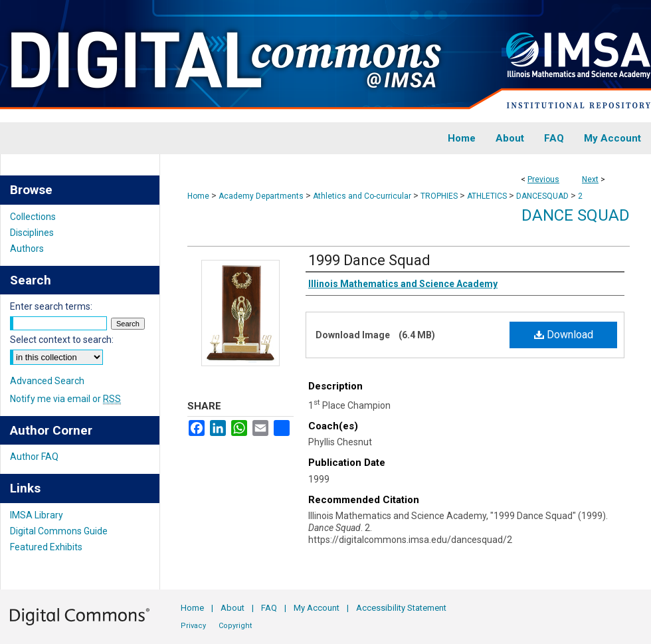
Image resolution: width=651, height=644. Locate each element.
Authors (27, 249)
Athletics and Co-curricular (362, 196)
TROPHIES (439, 196)
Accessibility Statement (401, 608)
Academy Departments (261, 196)
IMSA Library (37, 515)
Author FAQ (34, 457)
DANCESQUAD (542, 196)
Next (590, 179)
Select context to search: (62, 340)
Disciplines (32, 233)
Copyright (235, 626)
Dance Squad (576, 215)
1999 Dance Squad (369, 260)
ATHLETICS (487, 196)
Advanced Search (47, 381)
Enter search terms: (51, 306)
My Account (317, 608)
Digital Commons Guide (59, 531)
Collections (33, 217)
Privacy (193, 626)
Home (198, 196)
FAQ (269, 608)
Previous (543, 179)
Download (564, 335)
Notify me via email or (65, 399)
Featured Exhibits (46, 547)
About (232, 608)
